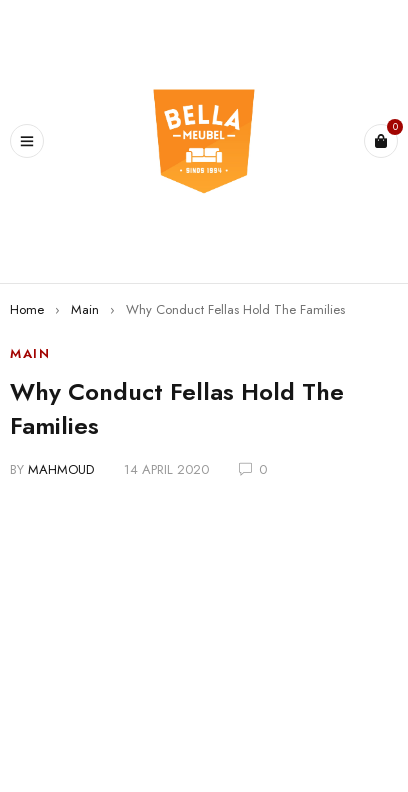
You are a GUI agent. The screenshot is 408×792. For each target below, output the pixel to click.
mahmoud (61, 469)
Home (27, 309)
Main (85, 309)
